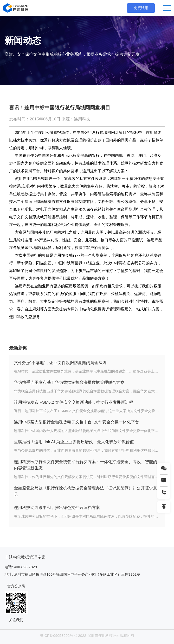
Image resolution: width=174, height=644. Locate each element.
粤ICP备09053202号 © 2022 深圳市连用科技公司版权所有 (87, 635)
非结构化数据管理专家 (25, 557)
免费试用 (141, 8)
